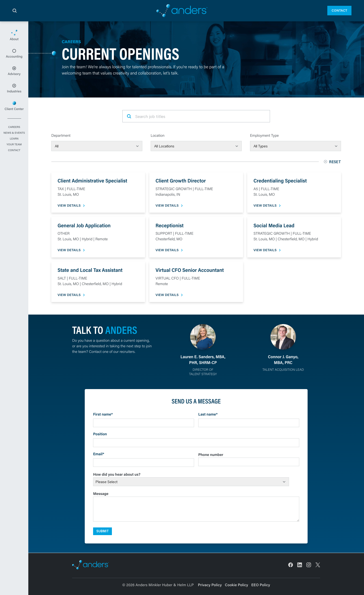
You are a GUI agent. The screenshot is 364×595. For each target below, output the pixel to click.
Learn (14, 139)
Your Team (14, 145)
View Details (69, 206)
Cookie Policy (237, 585)
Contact (339, 10)
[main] (182, 308)
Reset (332, 162)
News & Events (14, 133)
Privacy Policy (210, 585)
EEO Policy (261, 585)
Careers (14, 127)
